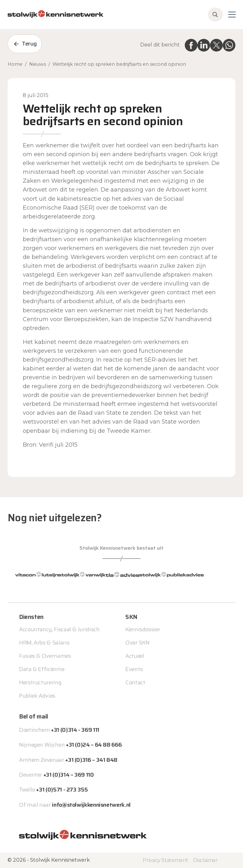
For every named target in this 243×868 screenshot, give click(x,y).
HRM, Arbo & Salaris (44, 643)
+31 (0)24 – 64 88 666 (94, 745)
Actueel (135, 656)
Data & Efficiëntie (42, 669)
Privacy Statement (165, 860)
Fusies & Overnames (45, 656)
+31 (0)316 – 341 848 (91, 760)
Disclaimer (205, 860)
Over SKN (137, 643)
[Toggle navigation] (232, 15)
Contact (135, 682)
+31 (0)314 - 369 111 (75, 730)
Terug (29, 44)
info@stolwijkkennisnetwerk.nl (91, 805)
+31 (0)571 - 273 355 (62, 790)
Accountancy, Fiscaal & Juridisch (59, 629)
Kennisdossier (143, 629)
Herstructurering (40, 682)
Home (15, 64)
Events (134, 669)
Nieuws (37, 64)
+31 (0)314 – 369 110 (69, 775)
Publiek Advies (37, 696)
